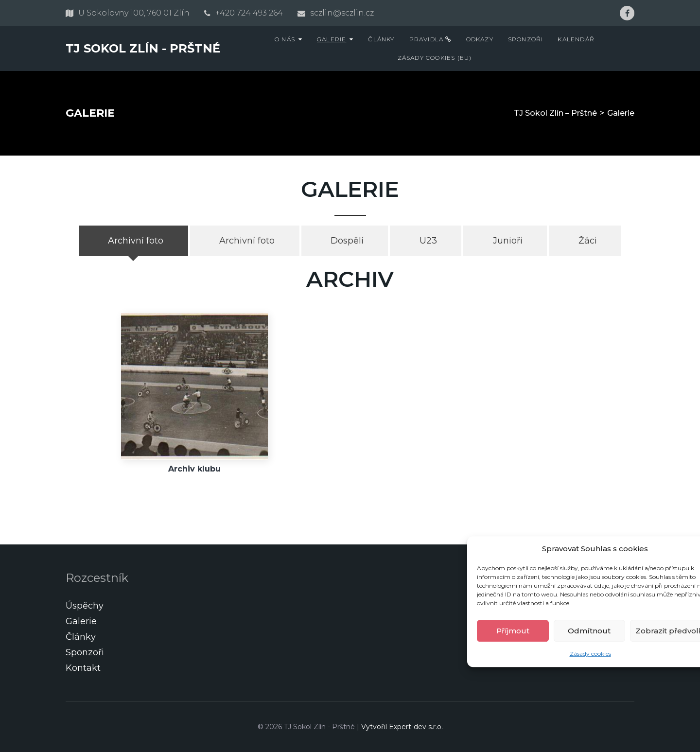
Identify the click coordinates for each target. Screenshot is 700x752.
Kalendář (576, 39)
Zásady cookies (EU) (435, 58)
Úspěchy (85, 606)
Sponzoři (526, 39)
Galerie (332, 39)
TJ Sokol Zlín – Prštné (555, 113)
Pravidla (430, 39)
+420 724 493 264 (249, 13)
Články (381, 39)
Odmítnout (589, 631)
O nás (285, 39)
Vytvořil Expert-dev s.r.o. (402, 727)
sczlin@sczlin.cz (342, 13)
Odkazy (480, 39)
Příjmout (513, 631)
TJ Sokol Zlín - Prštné (143, 48)
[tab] (133, 241)
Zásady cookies (590, 654)
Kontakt (83, 668)
